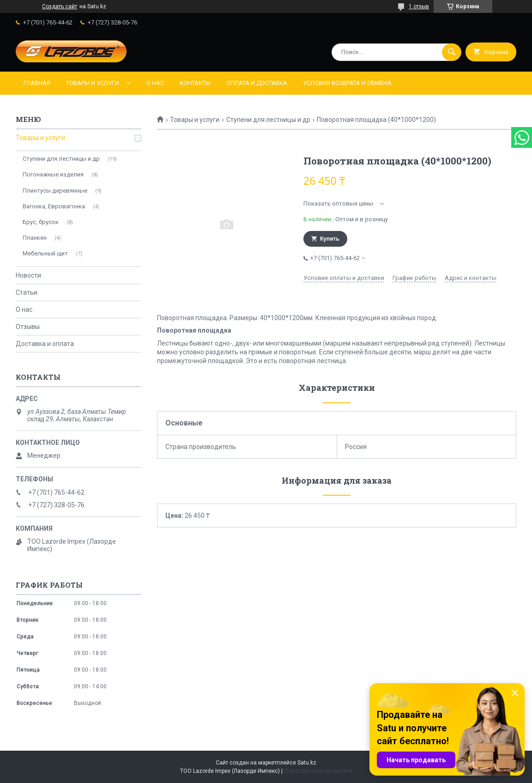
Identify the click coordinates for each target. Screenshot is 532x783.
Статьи (27, 292)
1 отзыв (419, 6)
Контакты (195, 83)
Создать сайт (60, 6)
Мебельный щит (45, 253)
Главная (37, 83)
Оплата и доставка (257, 83)
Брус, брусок (41, 222)
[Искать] (452, 52)
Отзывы (28, 327)
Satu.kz (307, 763)
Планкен (35, 238)
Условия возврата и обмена (347, 83)
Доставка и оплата (45, 344)
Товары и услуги (93, 83)
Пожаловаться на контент (318, 771)
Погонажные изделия (53, 174)
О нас (155, 83)
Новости (28, 275)
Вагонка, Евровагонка (54, 206)
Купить (330, 239)
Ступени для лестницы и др (268, 120)
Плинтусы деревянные (55, 191)
